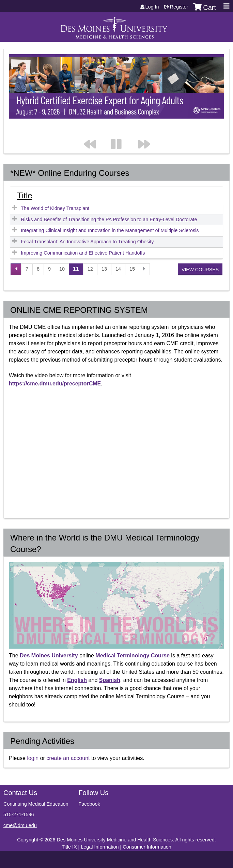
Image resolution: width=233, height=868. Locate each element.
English (77, 680)
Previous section (93, 131)
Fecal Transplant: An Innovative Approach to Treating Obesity (87, 242)
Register (179, 7)
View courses (200, 270)
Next (147, 131)
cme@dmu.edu (20, 825)
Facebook (89, 804)
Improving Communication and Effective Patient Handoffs (83, 253)
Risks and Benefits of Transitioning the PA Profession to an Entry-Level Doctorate (109, 219)
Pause (120, 131)
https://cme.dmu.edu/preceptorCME (55, 384)
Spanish (110, 680)
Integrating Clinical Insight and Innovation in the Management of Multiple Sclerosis (110, 230)
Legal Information (100, 847)
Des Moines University (49, 656)
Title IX (69, 847)
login (33, 758)
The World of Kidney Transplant (55, 208)
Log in (152, 7)
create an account (68, 758)
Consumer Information (147, 847)
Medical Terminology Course (133, 656)
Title (25, 195)
